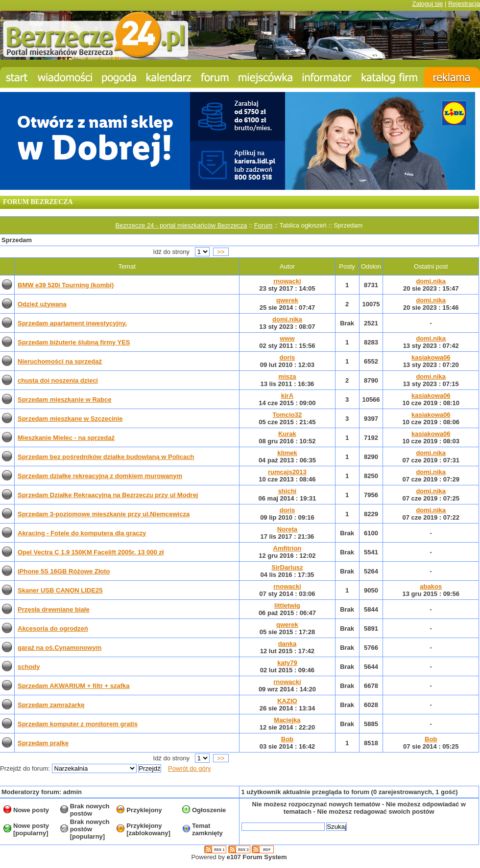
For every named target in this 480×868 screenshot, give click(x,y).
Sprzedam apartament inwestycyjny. (72, 323)
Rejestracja (464, 4)
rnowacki (287, 281)
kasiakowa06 (431, 357)
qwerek (287, 300)
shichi (288, 491)
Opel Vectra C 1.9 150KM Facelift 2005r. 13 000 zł (91, 552)
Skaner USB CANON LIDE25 (60, 590)
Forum (264, 225)
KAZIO (287, 701)
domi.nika (431, 281)
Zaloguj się (427, 4)
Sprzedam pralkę (43, 743)
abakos (431, 586)
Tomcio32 (288, 415)
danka (288, 644)
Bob (287, 739)
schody (29, 667)
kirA (287, 396)
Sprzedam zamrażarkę (51, 705)
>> (221, 252)
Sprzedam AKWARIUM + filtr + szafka (74, 686)
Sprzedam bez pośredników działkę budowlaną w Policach (106, 457)
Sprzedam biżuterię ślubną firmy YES (74, 342)
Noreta (287, 529)
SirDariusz (287, 567)
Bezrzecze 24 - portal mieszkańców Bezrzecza (181, 225)
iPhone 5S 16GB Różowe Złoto (64, 571)
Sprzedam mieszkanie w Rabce (64, 400)
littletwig (287, 605)
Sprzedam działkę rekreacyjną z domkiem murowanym (100, 476)
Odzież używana (42, 304)
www (287, 338)
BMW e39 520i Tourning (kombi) (66, 285)
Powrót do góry (189, 768)
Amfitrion (288, 548)
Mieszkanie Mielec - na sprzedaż (66, 438)
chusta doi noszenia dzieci (58, 380)
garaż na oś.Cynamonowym (60, 648)
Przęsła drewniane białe (54, 609)
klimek (287, 453)
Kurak (287, 434)
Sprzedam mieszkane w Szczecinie (70, 419)
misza (287, 377)
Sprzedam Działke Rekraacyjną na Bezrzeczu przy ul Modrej (108, 495)
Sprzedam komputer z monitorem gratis (78, 724)
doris (288, 357)
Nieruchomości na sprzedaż (60, 361)
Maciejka (287, 720)
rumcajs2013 (287, 472)
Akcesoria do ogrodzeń (53, 628)
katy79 (287, 663)
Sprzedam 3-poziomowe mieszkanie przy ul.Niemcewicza (104, 514)
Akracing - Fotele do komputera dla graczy (82, 533)
